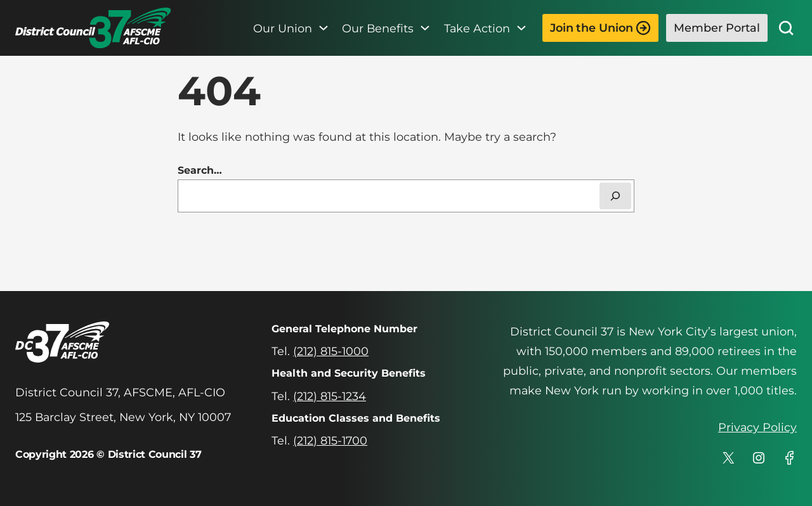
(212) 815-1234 (330, 396)
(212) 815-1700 (330, 440)
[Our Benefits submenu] (425, 28)
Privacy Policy (757, 427)
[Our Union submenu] (324, 28)
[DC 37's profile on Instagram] (759, 458)
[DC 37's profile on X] (728, 458)
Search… (200, 170)
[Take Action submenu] (521, 28)
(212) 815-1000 (331, 351)
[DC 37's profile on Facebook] (789, 458)
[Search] (615, 196)
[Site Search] (786, 28)
